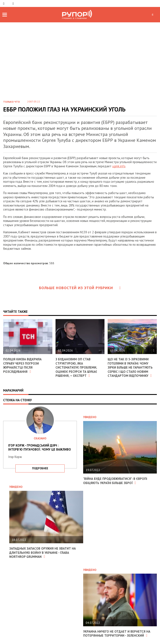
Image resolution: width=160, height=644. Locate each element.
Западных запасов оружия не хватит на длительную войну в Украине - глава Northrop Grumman (43, 553)
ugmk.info (119, 166)
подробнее (40, 468)
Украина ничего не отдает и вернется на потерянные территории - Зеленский (117, 634)
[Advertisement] (80, 64)
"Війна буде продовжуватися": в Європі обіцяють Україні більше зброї (115, 481)
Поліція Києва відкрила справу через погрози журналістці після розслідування (22, 365)
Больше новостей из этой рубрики (80, 288)
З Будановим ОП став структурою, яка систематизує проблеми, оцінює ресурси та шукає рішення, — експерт (77, 367)
